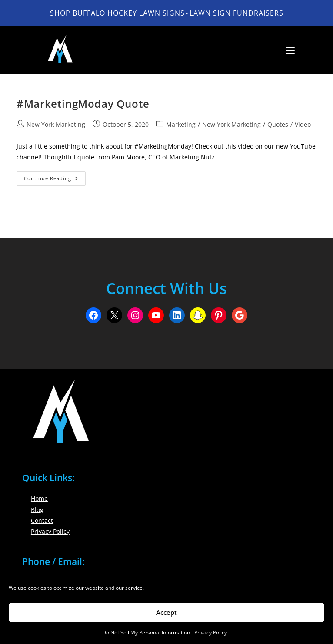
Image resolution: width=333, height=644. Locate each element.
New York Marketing (56, 124)
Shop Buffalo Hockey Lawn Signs (117, 13)
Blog (37, 510)
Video (303, 124)
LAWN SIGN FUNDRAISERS (236, 13)
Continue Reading (55, 180)
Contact (42, 520)
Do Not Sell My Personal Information (146, 632)
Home (39, 498)
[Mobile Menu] (287, 50)
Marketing (181, 124)
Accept (166, 612)
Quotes (278, 124)
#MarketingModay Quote (83, 104)
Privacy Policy (211, 632)
